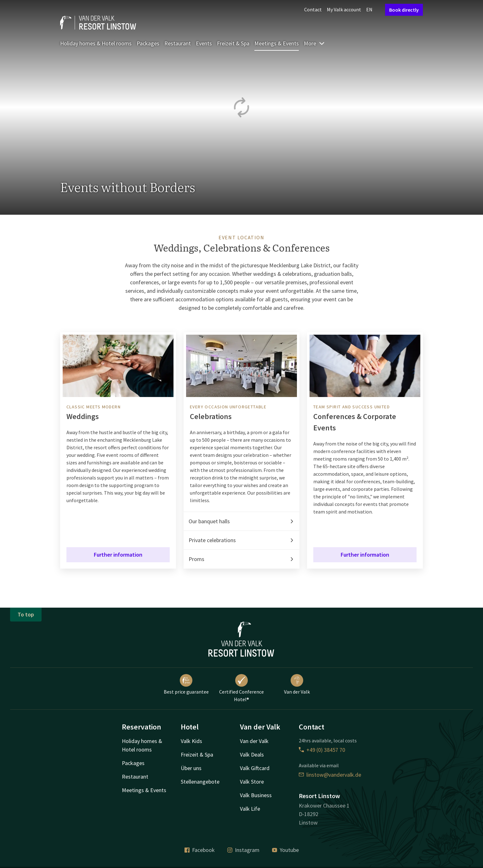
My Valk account (344, 9)
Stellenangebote (200, 782)
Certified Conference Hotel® (242, 688)
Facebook (200, 850)
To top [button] (26, 614)
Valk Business (256, 795)
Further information (118, 555)
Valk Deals (252, 755)
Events (204, 43)
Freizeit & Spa (233, 43)
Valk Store (252, 782)
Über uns (191, 768)
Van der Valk (297, 684)
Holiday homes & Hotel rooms (96, 43)
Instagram (243, 850)
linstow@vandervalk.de (330, 775)
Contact (313, 9)
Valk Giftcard (255, 768)
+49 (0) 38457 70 (322, 750)
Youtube (285, 850)
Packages (148, 43)
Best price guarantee (186, 684)
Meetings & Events (277, 43)
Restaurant (178, 43)
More (314, 43)
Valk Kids (191, 741)
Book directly (404, 10)
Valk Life (250, 809)
